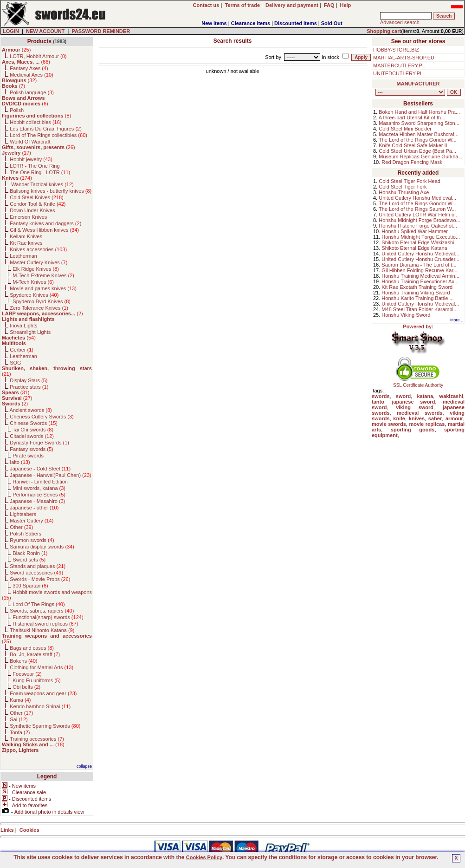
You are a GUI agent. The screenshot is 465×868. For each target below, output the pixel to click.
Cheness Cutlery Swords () (42, 417)
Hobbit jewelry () (31, 159)
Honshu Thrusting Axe (404, 192)
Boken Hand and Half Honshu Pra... (419, 112)
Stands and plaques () (38, 566)
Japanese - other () (34, 508)
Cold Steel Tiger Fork (403, 187)
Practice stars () (29, 387)
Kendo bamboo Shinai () (40, 706)
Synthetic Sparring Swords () (45, 726)
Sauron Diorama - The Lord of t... (419, 265)
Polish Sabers (26, 534)
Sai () (19, 719)
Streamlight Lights (30, 332)
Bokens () (23, 661)
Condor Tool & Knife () (38, 204)
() (16, 50)
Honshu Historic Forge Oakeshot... (418, 226)
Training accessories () (37, 739)
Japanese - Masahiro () (37, 501)
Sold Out (332, 23)
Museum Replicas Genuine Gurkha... (420, 157)
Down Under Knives (32, 210)
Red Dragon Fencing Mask (412, 162)
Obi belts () (26, 687)
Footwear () (27, 674)
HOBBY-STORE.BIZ (396, 50)
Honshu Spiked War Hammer (415, 231)
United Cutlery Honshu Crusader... (420, 259)
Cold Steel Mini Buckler (405, 129)
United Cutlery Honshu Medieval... (417, 198)
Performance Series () (39, 495)
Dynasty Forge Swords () (39, 443)
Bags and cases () (32, 648)
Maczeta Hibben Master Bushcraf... (419, 134)
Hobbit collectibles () (36, 122)
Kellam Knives (26, 236)
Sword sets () (29, 560)
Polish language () (32, 92)
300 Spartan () (30, 586)
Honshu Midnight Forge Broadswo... (419, 220)
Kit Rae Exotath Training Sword (417, 287)
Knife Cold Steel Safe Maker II (413, 145)
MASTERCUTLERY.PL (399, 65)
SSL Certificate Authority (418, 383)
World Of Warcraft (30, 142)
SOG (15, 363)
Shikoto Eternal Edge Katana (414, 248)
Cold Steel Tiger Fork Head (410, 181)
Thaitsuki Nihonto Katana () (42, 630)
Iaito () (20, 462)
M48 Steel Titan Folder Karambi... (420, 309)
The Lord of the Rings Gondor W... (418, 140)
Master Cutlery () (32, 521)
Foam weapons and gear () (43, 693)
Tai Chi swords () (33, 430)
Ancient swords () (31, 410)
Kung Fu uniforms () (36, 680)
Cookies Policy (204, 857)
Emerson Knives (28, 217)
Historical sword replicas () (45, 624)
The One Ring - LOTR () (40, 172)
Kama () (20, 700)
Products (39, 41)
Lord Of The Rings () (39, 604)
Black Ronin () (30, 553)
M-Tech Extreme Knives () (43, 275)
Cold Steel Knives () (37, 197)
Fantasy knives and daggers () (45, 223)
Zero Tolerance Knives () (39, 308)
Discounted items (296, 23)
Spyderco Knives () (34, 295)
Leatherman (23, 256)
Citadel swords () (32, 436)
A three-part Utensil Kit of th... (412, 117)
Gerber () (22, 350)
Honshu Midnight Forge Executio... (421, 237)
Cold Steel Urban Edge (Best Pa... (417, 151)
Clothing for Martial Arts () (42, 667)
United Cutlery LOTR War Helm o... (419, 215)
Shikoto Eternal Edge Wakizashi (418, 242)
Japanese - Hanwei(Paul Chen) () (51, 475)
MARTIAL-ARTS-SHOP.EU (404, 58)
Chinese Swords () (34, 423)
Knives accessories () (38, 249)
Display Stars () (29, 380)
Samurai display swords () (42, 547)
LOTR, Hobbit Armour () (38, 56)
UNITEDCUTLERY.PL (398, 73)
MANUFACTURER (418, 84)
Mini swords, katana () (39, 488)
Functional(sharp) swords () (48, 617)
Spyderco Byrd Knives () (42, 301)
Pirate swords (28, 456)
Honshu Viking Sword (406, 315)
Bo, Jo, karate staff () (35, 654)
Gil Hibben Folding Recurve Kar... (419, 270)
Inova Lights (23, 326)
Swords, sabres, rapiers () (42, 611)
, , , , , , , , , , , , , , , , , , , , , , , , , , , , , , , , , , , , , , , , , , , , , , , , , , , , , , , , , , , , (410, 92)
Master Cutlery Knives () (39, 262)
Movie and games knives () (43, 288)
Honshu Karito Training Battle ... (417, 298)
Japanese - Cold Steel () (40, 469)
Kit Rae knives (26, 243)
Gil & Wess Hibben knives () (44, 230)
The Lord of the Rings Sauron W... (417, 209)
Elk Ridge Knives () (36, 269)
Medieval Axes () (32, 75)
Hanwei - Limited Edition (40, 482)
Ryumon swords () (32, 540)
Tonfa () (20, 732)
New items (214, 23)
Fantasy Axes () (29, 68)
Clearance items (251, 23)
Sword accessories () (36, 573)
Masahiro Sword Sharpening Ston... (419, 123)
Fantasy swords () (32, 449)
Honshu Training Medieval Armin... (420, 276)
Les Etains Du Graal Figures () (46, 129)
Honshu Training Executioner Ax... (420, 281)
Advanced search (400, 22)
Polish (17, 110)
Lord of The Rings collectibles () (48, 135)
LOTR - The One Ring (35, 166)
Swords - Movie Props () (40, 579)
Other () (21, 527)
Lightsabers (23, 514)
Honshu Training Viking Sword (416, 293)
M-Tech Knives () (33, 282)
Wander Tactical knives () (42, 184)
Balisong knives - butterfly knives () (51, 191)
